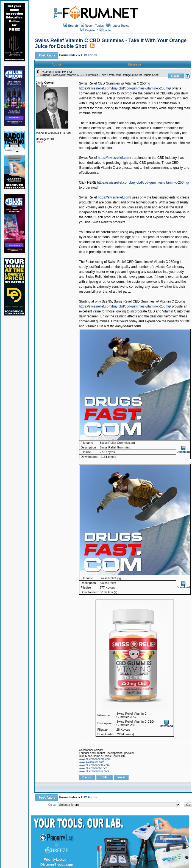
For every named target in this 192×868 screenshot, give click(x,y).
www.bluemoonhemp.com (95, 759)
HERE (92, 183)
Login (105, 30)
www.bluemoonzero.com (94, 771)
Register (88, 30)
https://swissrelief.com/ (114, 158)
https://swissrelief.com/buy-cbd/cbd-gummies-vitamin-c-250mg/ (125, 88)
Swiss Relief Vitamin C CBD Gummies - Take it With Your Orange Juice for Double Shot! (105, 75)
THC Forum (89, 55)
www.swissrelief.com (92, 762)
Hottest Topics (120, 26)
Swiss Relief (88, 158)
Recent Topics (94, 26)
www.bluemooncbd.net (93, 768)
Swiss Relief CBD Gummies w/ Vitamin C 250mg (115, 83)
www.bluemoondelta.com (94, 765)
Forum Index (69, 55)
